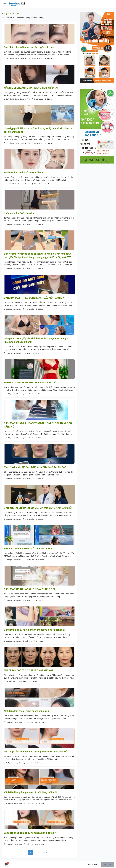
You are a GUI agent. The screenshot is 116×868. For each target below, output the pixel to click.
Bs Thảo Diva (9, 682)
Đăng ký (107, 864)
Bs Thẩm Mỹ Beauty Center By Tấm (17, 58)
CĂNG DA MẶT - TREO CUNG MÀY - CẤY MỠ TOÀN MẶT (35, 298)
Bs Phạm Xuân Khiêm (12, 224)
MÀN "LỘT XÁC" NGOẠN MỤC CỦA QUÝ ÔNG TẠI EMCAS (35, 467)
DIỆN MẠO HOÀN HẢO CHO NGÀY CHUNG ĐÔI (29, 589)
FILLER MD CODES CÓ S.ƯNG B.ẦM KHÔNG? (29, 670)
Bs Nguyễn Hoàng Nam (13, 722)
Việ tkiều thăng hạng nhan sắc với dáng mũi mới (30, 792)
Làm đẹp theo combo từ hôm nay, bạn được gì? (30, 833)
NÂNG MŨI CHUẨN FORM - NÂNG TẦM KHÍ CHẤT (31, 88)
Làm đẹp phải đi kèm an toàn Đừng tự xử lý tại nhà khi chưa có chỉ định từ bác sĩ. (38, 130)
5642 (46, 852)
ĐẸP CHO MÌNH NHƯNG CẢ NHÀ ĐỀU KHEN (28, 549)
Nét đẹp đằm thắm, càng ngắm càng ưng (26, 711)
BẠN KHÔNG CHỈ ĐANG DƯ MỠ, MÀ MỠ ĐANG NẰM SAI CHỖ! (38, 508)
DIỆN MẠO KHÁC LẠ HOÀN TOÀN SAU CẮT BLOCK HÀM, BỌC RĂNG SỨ (38, 425)
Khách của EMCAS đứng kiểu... (21, 213)
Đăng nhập (93, 864)
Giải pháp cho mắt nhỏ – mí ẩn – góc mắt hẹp (29, 47)
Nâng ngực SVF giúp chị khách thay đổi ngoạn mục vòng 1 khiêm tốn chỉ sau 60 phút (36, 340)
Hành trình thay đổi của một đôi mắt (24, 173)
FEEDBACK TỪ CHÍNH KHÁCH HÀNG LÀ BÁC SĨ (30, 383)
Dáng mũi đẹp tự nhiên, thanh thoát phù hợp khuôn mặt (34, 630)
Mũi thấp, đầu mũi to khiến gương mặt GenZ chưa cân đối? (36, 752)
